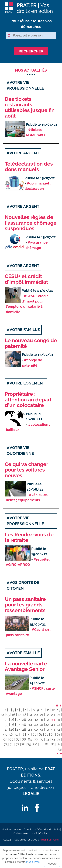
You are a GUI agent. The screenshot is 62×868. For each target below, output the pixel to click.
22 (47, 715)
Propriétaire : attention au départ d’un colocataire (28, 400)
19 (30, 715)
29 (30, 720)
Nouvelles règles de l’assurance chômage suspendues (31, 223)
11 (48, 710)
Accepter (52, 864)
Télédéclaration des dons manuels (29, 167)
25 (7, 720)
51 (42, 730)
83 (53, 744)
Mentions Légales (12, 830)
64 (59, 734)
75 (6, 744)
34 (59, 720)
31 (42, 720)
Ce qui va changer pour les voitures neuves (26, 470)
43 (53, 725)
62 (46, 734)
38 (24, 725)
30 (36, 720)
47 (18, 730)
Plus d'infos (33, 862)
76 (12, 744)
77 (17, 744)
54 (59, 730)
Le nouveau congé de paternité (31, 343)
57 (17, 734)
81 (41, 744)
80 (35, 744)
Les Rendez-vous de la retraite (29, 537)
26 (12, 720)
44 (59, 725)
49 (30, 730)
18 (25, 715)
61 (41, 734)
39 (30, 725)
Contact (44, 833)
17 (19, 715)
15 (8, 715)
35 (7, 725)
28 (24, 720)
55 (5, 734)
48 (24, 730)
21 (42, 715)
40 (36, 725)
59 (28, 734)
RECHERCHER (31, 51)
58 (22, 734)
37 (18, 725)
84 (59, 744)
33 (53, 720)
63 (52, 734)
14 (3, 715)
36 (12, 725)
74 (59, 739)
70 (36, 739)
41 (42, 725)
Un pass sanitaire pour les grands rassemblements (25, 605)
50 (36, 730)
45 (7, 730)
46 (12, 730)
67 (18, 739)
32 (47, 720)
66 (11, 739)
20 (36, 715)
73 (53, 739)
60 (34, 734)
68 (24, 739)
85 (60, 749)
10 (43, 710)
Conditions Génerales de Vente (42, 830)
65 (5, 739)
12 (53, 710)
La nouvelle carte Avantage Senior (26, 667)
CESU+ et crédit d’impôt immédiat (26, 279)
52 (47, 730)
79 (29, 744)
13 (59, 710)
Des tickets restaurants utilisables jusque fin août (30, 108)
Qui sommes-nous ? (25, 833)
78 (23, 744)
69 (30, 739)
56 (11, 734)
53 (53, 730)
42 (47, 725)
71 (42, 739)
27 (18, 720)
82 (47, 744)
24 (59, 715)
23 (53, 715)
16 (14, 715)
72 (47, 739)
